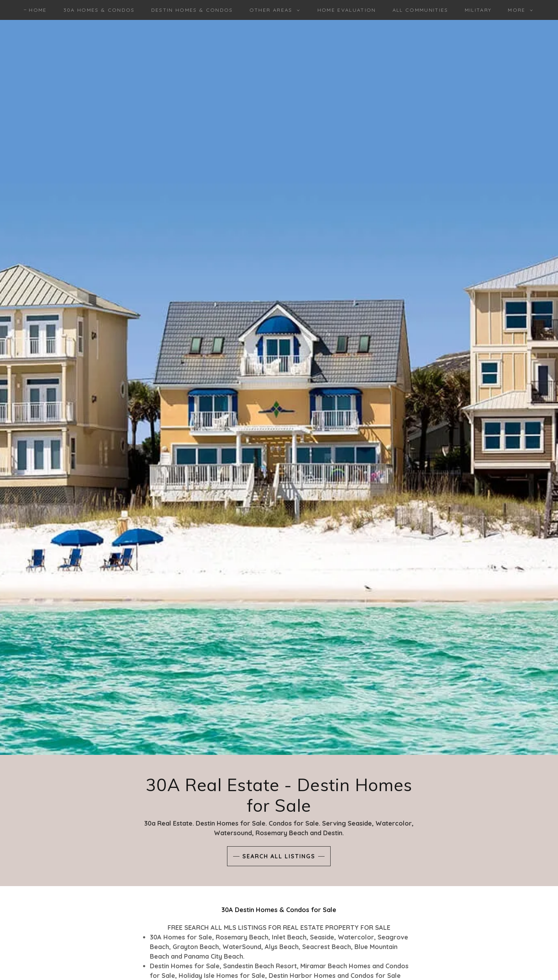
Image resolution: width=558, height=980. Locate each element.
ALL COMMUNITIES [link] (420, 10)
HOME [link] (38, 10)
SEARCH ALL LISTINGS (279, 856)
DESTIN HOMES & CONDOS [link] (192, 10)
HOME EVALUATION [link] (347, 10)
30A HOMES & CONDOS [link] (99, 10)
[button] (273, 10)
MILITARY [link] (478, 10)
